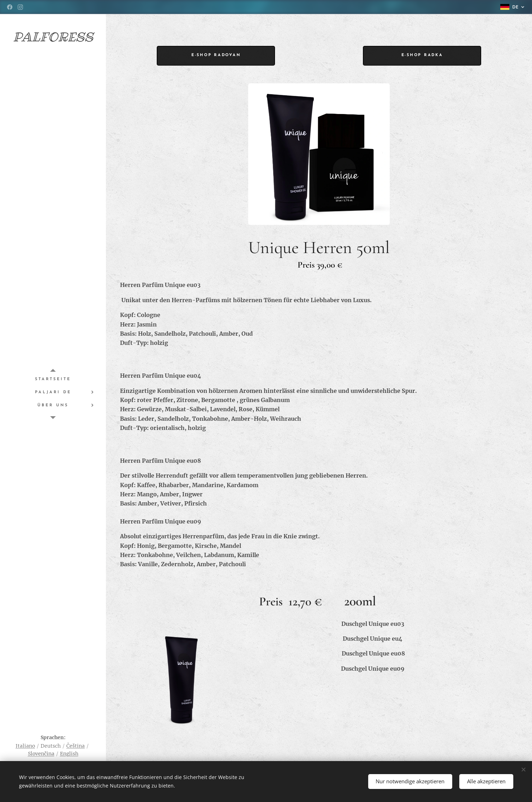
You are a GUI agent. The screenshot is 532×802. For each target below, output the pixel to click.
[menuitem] (53, 379)
